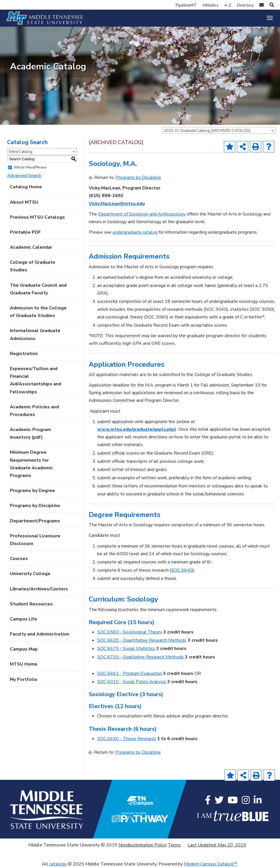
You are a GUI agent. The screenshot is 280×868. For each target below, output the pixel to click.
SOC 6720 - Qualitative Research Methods (140, 657)
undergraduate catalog (135, 232)
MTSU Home (24, 664)
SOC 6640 (182, 570)
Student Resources (31, 604)
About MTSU (24, 202)
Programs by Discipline (35, 506)
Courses (19, 559)
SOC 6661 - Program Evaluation (130, 673)
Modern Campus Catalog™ (211, 864)
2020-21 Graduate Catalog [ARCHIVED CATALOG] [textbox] (207, 131)
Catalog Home (26, 187)
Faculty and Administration (40, 634)
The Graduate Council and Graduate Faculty (38, 289)
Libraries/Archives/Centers (39, 589)
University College (30, 574)
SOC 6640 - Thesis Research (127, 739)
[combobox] (219, 130)
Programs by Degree (32, 491)
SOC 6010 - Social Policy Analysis (132, 682)
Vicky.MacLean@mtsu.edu (117, 204)
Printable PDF (25, 232)
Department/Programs (35, 521)
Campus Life (24, 619)
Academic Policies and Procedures (34, 411)
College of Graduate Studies (33, 266)
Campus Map (24, 649)
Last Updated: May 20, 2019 (217, 845)
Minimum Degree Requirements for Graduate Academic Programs (31, 464)
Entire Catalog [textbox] (21, 152)
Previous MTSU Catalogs (37, 217)
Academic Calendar (31, 247)
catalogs (58, 864)
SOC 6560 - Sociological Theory (130, 632)
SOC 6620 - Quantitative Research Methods (142, 640)
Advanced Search (24, 176)
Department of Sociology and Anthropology (142, 214)
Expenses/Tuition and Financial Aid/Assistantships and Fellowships (36, 380)
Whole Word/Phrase (30, 167)
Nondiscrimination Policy (143, 845)
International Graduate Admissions (35, 334)
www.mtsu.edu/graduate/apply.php (136, 429)
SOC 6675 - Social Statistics (126, 649)
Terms (174, 845)
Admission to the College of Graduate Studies (38, 312)
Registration (24, 354)
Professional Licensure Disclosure (35, 540)
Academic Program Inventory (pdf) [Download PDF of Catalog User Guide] (30, 433)
